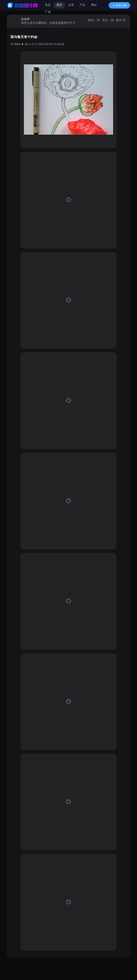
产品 (82, 5)
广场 (48, 12)
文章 (71, 5)
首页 (48, 5)
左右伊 (25, 19)
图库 (59, 5)
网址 (94, 5)
